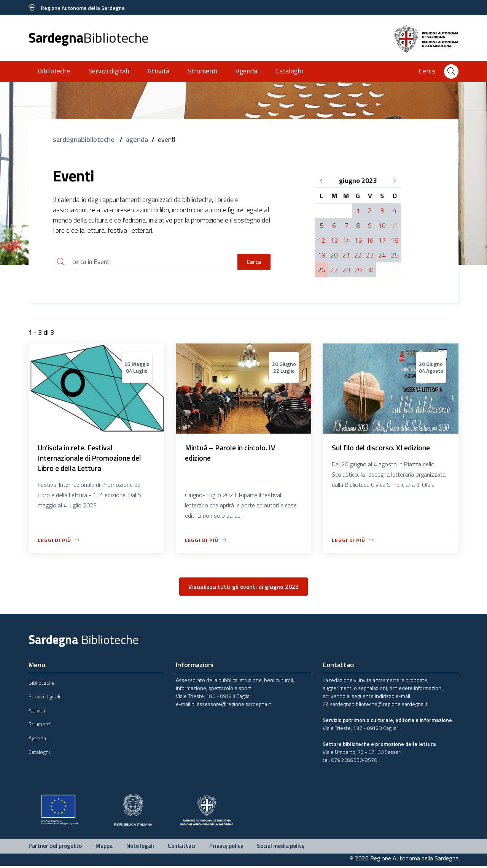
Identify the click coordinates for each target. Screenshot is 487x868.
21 (346, 255)
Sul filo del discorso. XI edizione (384, 449)
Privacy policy (226, 848)
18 (395, 240)
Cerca (254, 262)
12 (321, 240)
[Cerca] (451, 72)
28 (346, 270)
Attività (158, 71)
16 (370, 240)
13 (334, 240)
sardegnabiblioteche (84, 139)
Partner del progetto (55, 848)
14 (346, 240)
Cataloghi (289, 71)
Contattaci (182, 848)
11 (395, 225)
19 (321, 255)
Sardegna (88, 37)
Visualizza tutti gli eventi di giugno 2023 (243, 589)
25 (395, 255)
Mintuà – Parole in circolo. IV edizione (232, 454)
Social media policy (281, 848)
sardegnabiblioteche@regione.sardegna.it (375, 707)
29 (358, 270)
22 (358, 255)
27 (334, 270)
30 (370, 270)
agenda (137, 139)
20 (334, 255)
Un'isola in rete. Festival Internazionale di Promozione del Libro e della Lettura (92, 460)
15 (358, 240)
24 (382, 255)
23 (370, 255)
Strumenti (202, 71)
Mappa (104, 848)
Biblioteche (54, 71)
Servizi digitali (109, 71)
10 (382, 225)
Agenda (246, 71)
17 (382, 240)
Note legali (140, 848)
